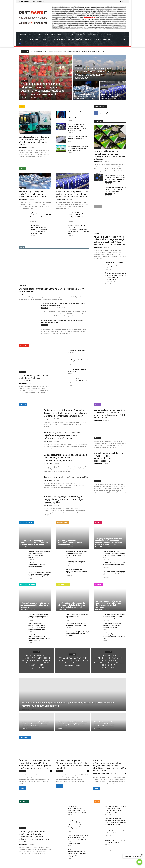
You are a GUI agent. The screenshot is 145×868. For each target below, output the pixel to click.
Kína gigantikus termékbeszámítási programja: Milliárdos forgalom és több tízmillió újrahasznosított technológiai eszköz (40, 229)
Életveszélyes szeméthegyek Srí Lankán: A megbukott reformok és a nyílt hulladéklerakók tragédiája (34, 542)
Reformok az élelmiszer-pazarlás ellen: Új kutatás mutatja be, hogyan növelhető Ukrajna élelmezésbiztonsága (115, 573)
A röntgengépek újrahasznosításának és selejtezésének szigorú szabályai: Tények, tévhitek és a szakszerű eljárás (78, 811)
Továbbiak (110, 850)
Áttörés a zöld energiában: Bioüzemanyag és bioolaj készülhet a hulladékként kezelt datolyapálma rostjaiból (72, 764)
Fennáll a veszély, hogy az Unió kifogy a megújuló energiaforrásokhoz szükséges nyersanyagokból (64, 499)
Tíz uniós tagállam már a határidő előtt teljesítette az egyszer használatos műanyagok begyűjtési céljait (62, 435)
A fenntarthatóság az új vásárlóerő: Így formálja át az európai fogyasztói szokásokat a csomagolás (77, 554)
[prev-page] (20, 161)
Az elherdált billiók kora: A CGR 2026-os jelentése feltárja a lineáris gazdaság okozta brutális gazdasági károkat (40, 574)
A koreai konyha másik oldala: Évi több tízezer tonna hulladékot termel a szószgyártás (115, 189)
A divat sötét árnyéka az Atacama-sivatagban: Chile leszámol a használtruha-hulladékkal (38, 565)
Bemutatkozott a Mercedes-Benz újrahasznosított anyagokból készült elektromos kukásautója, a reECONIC (35, 141)
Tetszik (124, 113)
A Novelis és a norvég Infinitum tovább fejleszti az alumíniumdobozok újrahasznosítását (108, 457)
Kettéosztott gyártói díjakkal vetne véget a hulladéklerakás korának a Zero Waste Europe (77, 634)
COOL (21, 134)
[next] (123, 51)
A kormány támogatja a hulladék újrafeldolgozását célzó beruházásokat (34, 378)
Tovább (22, 788)
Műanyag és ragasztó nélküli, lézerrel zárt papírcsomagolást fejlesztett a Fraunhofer (35, 605)
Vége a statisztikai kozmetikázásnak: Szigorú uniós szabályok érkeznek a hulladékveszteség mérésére (66, 458)
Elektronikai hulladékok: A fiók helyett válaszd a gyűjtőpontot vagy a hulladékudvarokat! (114, 265)
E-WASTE (96, 233)
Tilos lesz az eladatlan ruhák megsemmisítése (66, 477)
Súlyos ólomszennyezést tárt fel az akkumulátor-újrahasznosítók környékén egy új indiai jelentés (115, 177)
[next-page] (23, 161)
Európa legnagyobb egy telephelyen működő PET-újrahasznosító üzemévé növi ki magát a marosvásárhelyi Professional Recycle (78, 825)
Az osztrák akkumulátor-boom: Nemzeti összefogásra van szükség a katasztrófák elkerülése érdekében (110, 155)
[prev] (120, 51)
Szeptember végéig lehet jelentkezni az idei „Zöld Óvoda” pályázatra (77, 381)
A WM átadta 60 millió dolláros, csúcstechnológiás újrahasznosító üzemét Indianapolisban (113, 625)
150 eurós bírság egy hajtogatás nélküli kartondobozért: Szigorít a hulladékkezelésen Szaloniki (77, 616)
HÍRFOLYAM (24, 81)
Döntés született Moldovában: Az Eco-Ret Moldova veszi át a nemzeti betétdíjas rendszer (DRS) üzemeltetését (110, 414)
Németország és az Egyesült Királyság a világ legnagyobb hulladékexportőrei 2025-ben (32, 194)
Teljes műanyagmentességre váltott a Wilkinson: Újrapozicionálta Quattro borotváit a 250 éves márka (39, 616)
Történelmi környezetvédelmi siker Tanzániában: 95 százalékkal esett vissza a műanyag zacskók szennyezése (109, 604)
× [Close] (142, 855)
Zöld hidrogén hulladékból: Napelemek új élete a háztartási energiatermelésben (70, 542)
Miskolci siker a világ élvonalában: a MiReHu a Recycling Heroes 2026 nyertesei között (78, 148)
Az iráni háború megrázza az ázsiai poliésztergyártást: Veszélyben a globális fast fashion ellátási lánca (72, 194)
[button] (124, 39)
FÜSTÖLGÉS (37, 652)
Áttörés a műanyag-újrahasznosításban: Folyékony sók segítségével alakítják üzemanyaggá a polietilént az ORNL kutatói (110, 766)
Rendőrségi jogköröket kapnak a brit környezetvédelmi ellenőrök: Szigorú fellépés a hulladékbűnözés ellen (72, 605)
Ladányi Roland (23, 147)
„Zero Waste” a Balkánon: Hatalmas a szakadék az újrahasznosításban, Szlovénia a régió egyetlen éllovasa (114, 616)
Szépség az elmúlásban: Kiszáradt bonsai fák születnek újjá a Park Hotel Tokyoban (77, 571)
